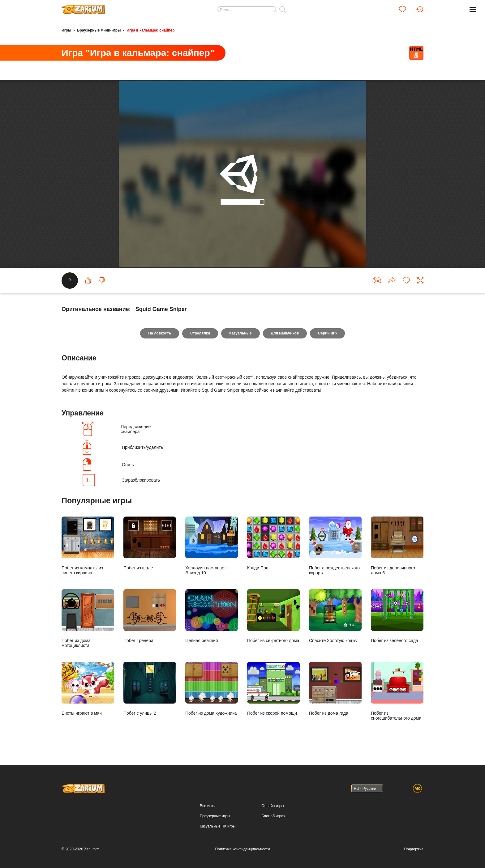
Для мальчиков (285, 333)
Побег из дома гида (335, 689)
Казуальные (240, 333)
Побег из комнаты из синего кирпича (88, 546)
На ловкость (160, 333)
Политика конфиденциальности (242, 849)
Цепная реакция (212, 616)
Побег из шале (150, 543)
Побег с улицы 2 (150, 689)
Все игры (208, 806)
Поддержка (414, 849)
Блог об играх (273, 816)
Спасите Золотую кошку (335, 616)
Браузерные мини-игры (99, 30)
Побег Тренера (150, 616)
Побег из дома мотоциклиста (88, 618)
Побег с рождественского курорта (335, 546)
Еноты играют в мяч (88, 689)
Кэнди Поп (273, 543)
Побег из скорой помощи (273, 689)
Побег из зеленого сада (397, 616)
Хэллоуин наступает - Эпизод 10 (212, 546)
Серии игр (327, 333)
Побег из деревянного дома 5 (397, 546)
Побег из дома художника (212, 689)
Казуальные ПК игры (218, 826)
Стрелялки (200, 333)
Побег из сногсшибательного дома (397, 691)
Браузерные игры (215, 816)
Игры (66, 30)
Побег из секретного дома (273, 616)
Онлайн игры (273, 806)
